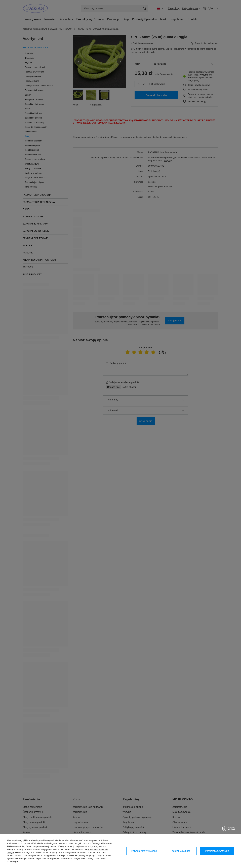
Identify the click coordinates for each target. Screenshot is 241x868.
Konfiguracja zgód (181, 851)
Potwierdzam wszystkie (217, 851)
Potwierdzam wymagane (144, 851)
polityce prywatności (97, 846)
